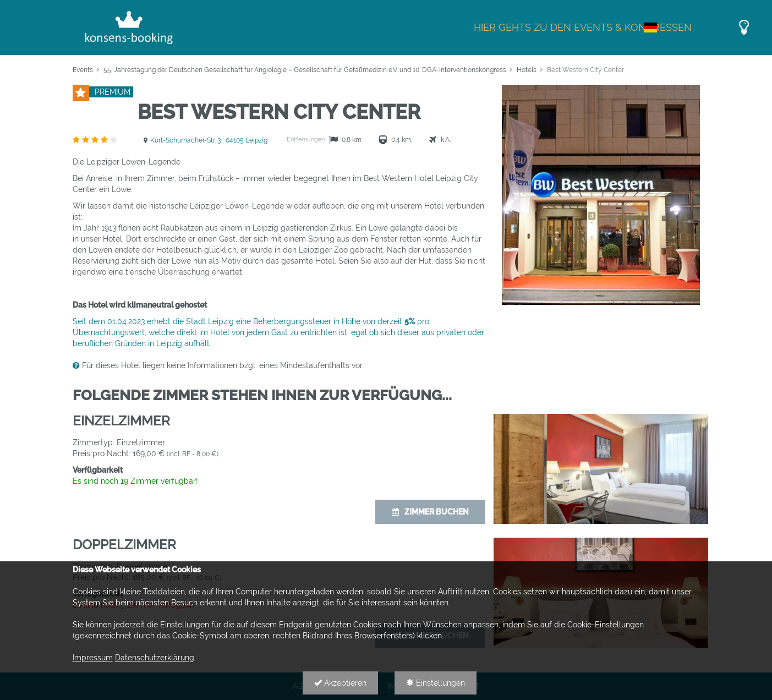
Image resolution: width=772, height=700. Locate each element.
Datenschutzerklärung (155, 658)
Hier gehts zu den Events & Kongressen (583, 27)
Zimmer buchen (430, 512)
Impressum (93, 658)
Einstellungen (436, 683)
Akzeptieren (340, 683)
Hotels (527, 70)
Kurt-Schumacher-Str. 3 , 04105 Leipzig (209, 140)
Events (83, 70)
